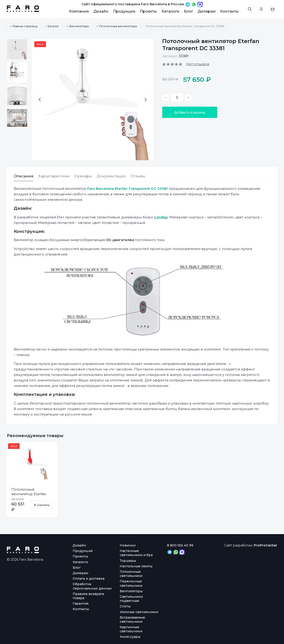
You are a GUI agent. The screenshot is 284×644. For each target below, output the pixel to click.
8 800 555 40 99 (180, 545)
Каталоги (170, 11)
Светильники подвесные (131, 599)
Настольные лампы (136, 566)
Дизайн (101, 11)
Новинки (128, 545)
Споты (125, 606)
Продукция (124, 11)
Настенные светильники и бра (136, 553)
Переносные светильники (131, 583)
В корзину (42, 505)
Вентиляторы (131, 591)
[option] (17, 49)
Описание (24, 176)
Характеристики (54, 176)
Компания (79, 11)
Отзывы (138, 176)
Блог (188, 11)
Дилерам (207, 11)
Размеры (83, 176)
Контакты (230, 11)
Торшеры (128, 561)
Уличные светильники (139, 612)
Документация (111, 176)
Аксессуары (130, 637)
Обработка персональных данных (92, 586)
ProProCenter (265, 545)
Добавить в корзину (190, 112)
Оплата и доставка (89, 579)
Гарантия (81, 603)
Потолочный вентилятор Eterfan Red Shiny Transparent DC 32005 (31, 496)
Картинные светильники (131, 629)
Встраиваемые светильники (132, 620)
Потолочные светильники (131, 574)
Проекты (148, 11)
